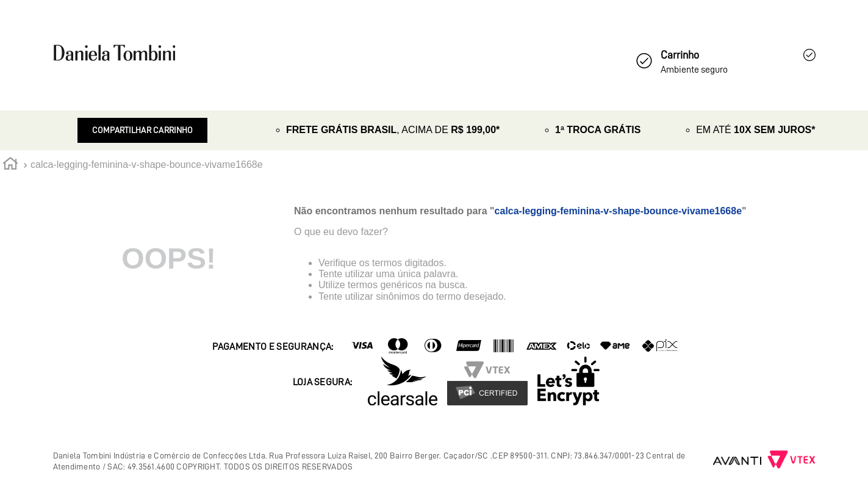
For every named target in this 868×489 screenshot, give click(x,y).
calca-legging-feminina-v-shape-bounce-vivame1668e (147, 165)
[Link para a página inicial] (10, 165)
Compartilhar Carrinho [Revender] (143, 130)
